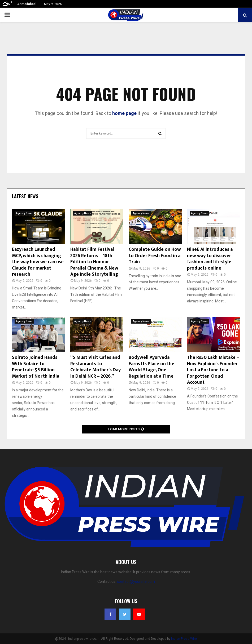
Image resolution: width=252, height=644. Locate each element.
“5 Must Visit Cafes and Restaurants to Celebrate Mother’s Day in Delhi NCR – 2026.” (95, 367)
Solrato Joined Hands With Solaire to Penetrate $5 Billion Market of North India (36, 367)
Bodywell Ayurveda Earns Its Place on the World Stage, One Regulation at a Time (151, 367)
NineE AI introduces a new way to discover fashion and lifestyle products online (210, 259)
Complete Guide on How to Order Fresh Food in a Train (155, 256)
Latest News (25, 196)
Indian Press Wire (184, 639)
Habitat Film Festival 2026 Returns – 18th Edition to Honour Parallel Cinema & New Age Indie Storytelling (94, 262)
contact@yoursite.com (136, 582)
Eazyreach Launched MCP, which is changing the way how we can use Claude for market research (38, 262)
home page (124, 113)
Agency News (24, 213)
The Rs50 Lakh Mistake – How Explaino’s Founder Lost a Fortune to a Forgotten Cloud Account (213, 370)
